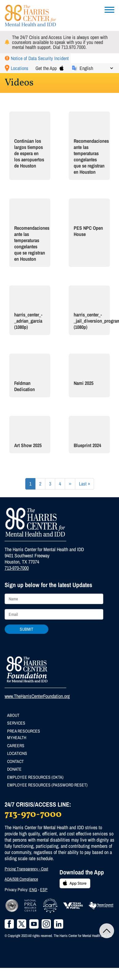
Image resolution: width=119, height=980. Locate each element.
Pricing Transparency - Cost (26, 869)
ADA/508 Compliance (21, 879)
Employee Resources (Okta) (35, 777)
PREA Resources (24, 731)
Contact (15, 761)
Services (16, 723)
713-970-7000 (17, 568)
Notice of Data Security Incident (40, 58)
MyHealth (17, 738)
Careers (16, 746)
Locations (20, 68)
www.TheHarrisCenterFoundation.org (37, 696)
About (13, 715)
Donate (14, 769)
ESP (44, 890)
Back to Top (107, 931)
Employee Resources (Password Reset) (47, 785)
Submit (27, 629)
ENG (33, 890)
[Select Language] (96, 68)
